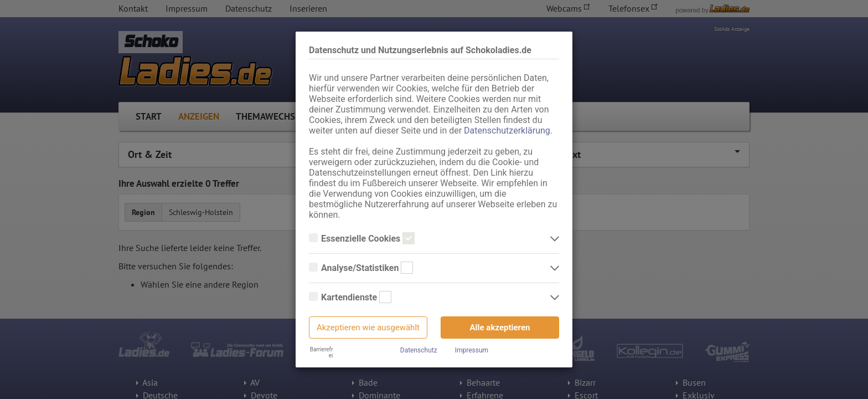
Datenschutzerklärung (507, 131)
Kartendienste (350, 298)
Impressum (472, 350)
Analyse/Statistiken (361, 268)
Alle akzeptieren (500, 328)
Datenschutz (419, 350)
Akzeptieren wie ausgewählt (368, 328)
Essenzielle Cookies (362, 239)
